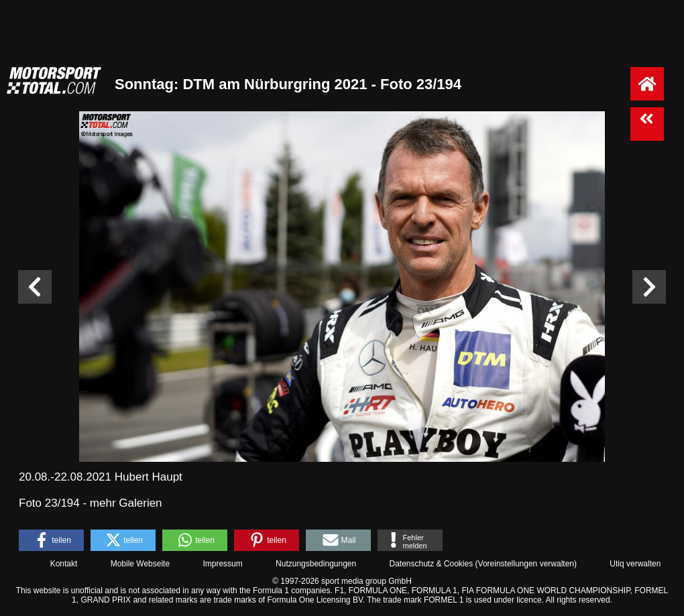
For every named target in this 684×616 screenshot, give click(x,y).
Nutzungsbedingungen (316, 564)
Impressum (222, 564)
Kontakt (64, 564)
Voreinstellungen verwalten (526, 564)
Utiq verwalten (635, 564)
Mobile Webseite (140, 564)
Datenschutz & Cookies (431, 564)
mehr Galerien (126, 503)
